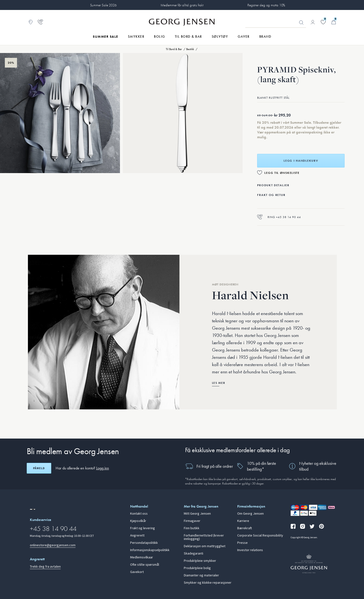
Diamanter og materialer (201, 575)
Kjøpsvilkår (138, 521)
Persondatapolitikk (144, 543)
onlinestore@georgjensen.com (53, 545)
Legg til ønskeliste (282, 173)
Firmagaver (192, 521)
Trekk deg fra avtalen (45, 567)
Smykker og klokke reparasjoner (208, 583)
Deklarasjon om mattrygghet (205, 546)
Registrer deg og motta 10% (266, 5)
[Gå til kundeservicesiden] (40, 22)
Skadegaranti (194, 554)
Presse (242, 543)
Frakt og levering (143, 528)
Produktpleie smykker (200, 561)
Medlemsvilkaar (142, 557)
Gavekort (137, 572)
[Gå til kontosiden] (313, 22)
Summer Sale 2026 (103, 5)
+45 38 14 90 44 (53, 529)
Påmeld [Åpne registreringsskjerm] (39, 468)
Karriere (243, 521)
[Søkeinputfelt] (276, 22)
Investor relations (250, 550)
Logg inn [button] (103, 468)
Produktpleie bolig (197, 568)
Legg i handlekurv (301, 161)
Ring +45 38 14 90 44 (279, 217)
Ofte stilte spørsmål (145, 565)
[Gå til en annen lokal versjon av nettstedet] (33, 509)
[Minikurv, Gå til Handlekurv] (334, 22)
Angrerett (137, 536)
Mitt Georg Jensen (197, 514)
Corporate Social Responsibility (260, 536)
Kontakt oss (139, 514)
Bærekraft (245, 528)
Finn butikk (192, 528)
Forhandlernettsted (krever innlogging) (204, 537)
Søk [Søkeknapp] (301, 23)
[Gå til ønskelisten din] (323, 22)
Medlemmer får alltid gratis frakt (182, 5)
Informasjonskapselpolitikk (150, 550)
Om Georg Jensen (250, 514)
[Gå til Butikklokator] (31, 22)
